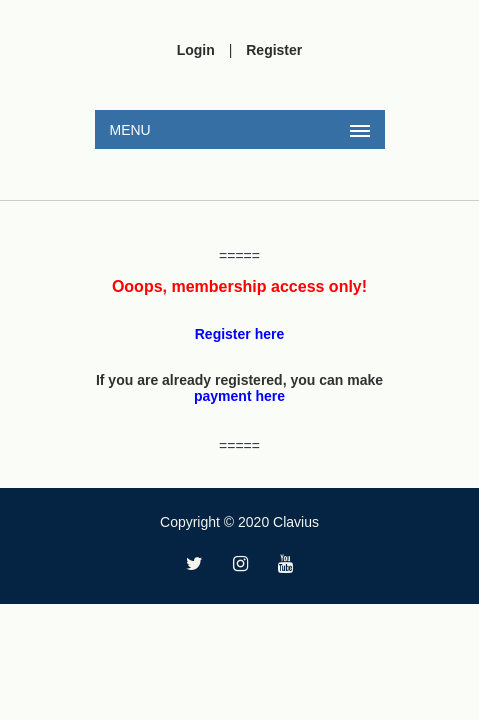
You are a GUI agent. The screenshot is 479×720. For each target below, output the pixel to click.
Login (196, 50)
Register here (239, 334)
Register (274, 50)
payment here (239, 396)
